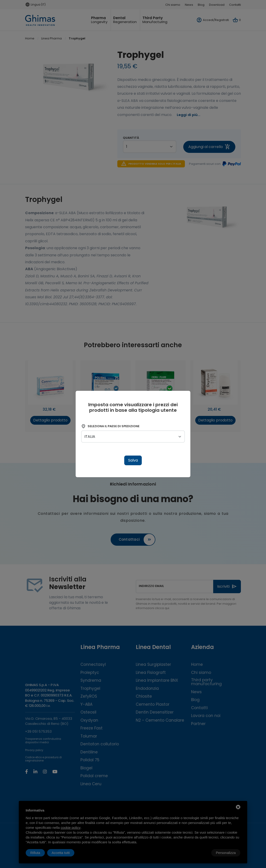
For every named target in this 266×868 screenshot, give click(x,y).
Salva (133, 460)
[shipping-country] (133, 437)
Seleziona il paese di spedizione (110, 426)
